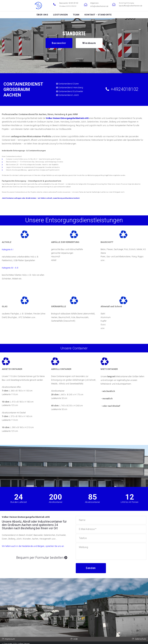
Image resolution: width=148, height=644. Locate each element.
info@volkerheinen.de (97, 6)
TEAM (76, 15)
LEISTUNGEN (61, 15)
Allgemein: (94, 3)
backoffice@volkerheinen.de (128, 6)
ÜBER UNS (42, 15)
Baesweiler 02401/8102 (67, 3)
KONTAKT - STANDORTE (98, 15)
